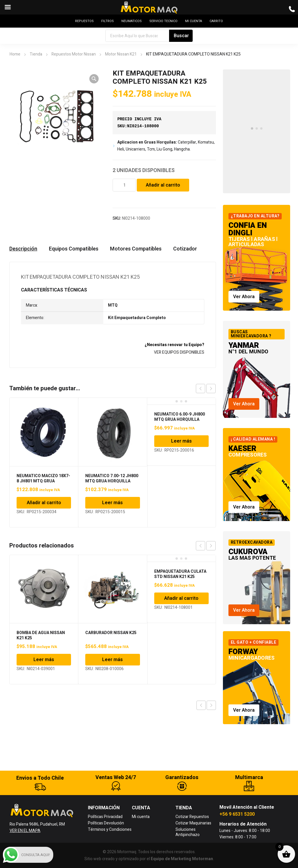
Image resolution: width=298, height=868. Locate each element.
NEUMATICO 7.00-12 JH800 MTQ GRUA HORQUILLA (112, 478)
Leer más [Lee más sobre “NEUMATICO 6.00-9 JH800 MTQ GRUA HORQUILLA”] (181, 441)
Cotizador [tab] (185, 249)
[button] (94, 79)
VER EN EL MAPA (25, 831)
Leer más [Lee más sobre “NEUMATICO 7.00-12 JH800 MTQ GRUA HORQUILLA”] (112, 503)
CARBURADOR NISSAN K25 (111, 633)
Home (15, 54)
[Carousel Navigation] (206, 389)
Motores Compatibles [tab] (136, 249)
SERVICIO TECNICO (163, 21)
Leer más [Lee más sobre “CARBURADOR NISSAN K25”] (112, 660)
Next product (211, 705)
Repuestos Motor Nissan (74, 54)
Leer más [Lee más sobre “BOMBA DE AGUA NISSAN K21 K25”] (44, 660)
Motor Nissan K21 (121, 54)
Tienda (36, 54)
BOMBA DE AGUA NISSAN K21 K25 (41, 635)
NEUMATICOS (132, 21)
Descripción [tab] (23, 249)
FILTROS (108, 21)
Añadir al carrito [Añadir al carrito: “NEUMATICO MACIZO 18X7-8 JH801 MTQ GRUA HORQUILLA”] (44, 503)
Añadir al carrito (163, 185)
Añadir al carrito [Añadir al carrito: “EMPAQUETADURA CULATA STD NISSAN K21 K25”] (181, 598)
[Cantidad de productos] (124, 185)
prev (201, 389)
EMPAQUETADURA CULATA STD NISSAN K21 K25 (180, 574)
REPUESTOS (84, 21)
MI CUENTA (194, 21)
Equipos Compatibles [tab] (74, 249)
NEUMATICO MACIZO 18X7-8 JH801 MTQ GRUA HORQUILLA (43, 481)
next (211, 389)
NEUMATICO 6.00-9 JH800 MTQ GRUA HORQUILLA (180, 417)
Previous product (201, 705)
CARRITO (216, 21)
